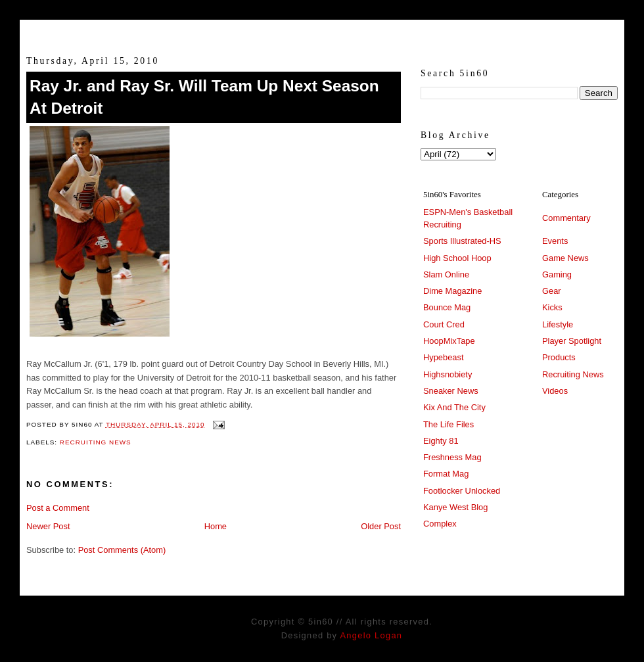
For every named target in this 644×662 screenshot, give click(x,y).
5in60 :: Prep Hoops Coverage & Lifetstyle (322, 32)
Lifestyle (558, 324)
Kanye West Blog (455, 507)
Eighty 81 (441, 441)
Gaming (557, 274)
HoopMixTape (449, 341)
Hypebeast (443, 357)
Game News (565, 258)
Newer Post (48, 526)
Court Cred (444, 324)
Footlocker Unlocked (462, 491)
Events (555, 241)
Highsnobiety (448, 374)
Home (216, 526)
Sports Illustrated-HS (462, 241)
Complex (440, 524)
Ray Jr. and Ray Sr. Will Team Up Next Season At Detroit (204, 97)
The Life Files (448, 424)
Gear (552, 291)
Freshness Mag (452, 457)
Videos (555, 391)
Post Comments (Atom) (122, 550)
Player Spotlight (572, 341)
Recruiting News (96, 442)
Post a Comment (58, 508)
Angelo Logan (371, 635)
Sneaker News (451, 391)
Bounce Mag (447, 307)
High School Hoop (457, 258)
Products (559, 357)
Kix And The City (454, 407)
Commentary (566, 218)
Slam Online (446, 274)
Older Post (381, 526)
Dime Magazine (452, 291)
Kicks (552, 307)
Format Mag (446, 474)
